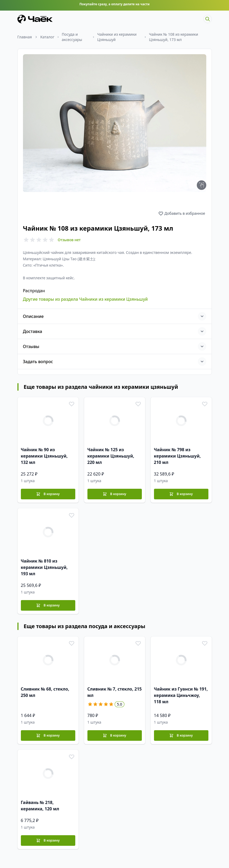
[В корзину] (48, 492)
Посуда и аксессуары (72, 37)
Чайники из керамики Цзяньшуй (117, 37)
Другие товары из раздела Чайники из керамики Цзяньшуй (85, 297)
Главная (25, 37)
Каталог (47, 37)
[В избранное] (71, 402)
